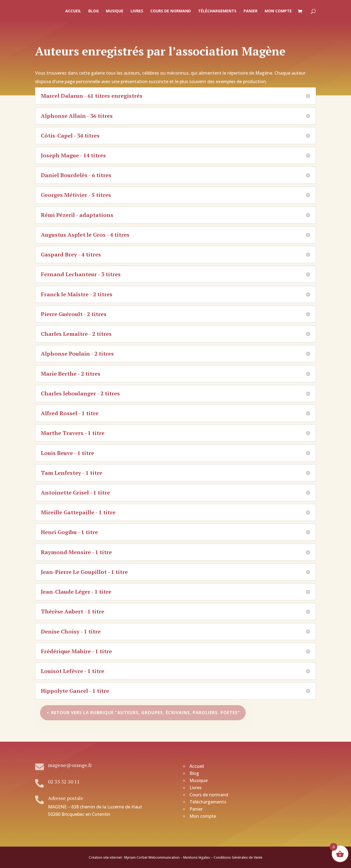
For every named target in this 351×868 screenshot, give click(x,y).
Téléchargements (217, 11)
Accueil (73, 11)
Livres (137, 11)
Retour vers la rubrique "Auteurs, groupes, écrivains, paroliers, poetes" (146, 713)
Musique (115, 11)
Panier (250, 11)
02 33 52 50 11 (64, 782)
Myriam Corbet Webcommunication (152, 857)
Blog (94, 11)
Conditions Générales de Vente (238, 857)
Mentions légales (197, 857)
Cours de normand (171, 11)
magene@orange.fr (70, 765)
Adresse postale (66, 798)
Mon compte (278, 11)
